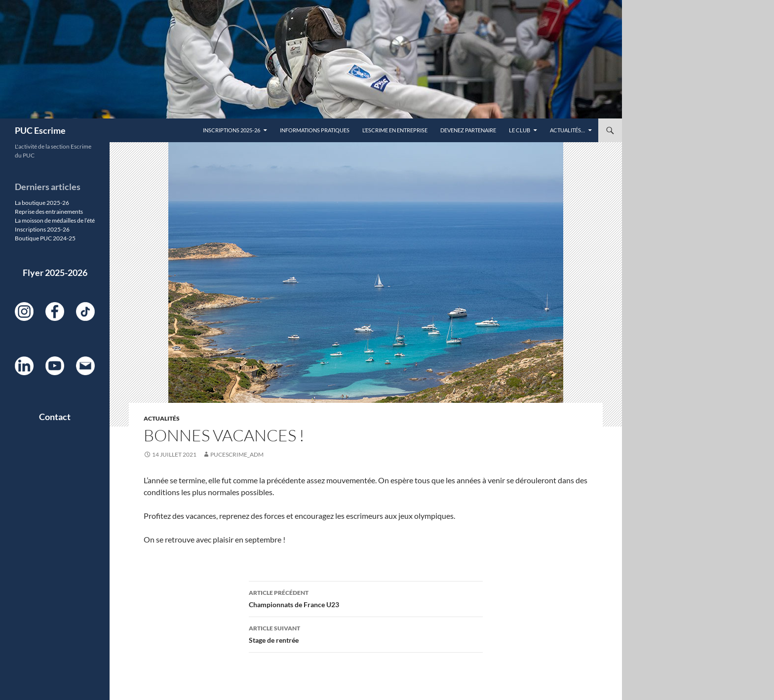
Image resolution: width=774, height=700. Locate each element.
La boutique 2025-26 (42, 203)
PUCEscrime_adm (237, 454)
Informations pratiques (315, 130)
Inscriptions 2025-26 (232, 130)
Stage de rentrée (366, 633)
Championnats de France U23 (366, 598)
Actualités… (567, 130)
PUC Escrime (40, 130)
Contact (55, 417)
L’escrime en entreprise (395, 130)
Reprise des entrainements (49, 212)
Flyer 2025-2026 (55, 272)
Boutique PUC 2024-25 (45, 238)
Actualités (162, 418)
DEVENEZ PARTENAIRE (468, 130)
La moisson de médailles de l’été (55, 220)
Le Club (520, 130)
